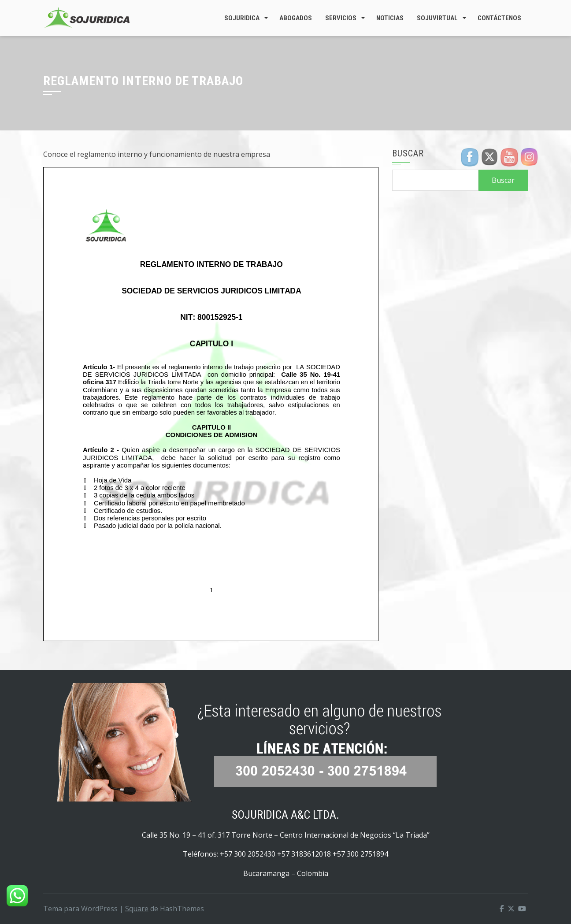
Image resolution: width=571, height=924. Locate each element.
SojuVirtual (437, 18)
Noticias (390, 18)
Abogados (296, 18)
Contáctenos (499, 18)
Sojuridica (242, 18)
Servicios (341, 18)
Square (137, 909)
